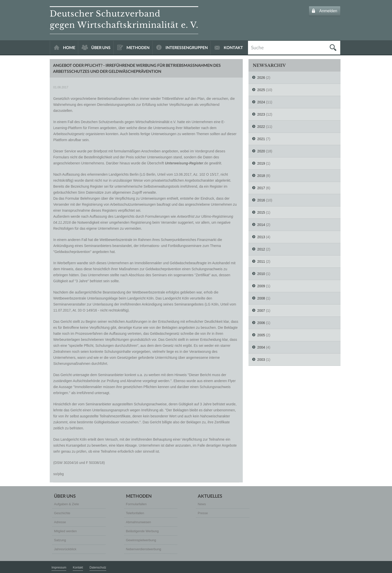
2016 (261, 200)
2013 (261, 237)
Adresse (60, 522)
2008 (261, 298)
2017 (261, 188)
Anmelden (328, 11)
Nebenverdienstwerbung (144, 549)
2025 (261, 90)
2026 (261, 78)
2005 (261, 335)
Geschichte (62, 513)
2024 (261, 102)
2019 (261, 163)
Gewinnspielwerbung (141, 540)
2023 (261, 114)
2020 (261, 151)
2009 (261, 286)
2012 (261, 249)
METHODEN (138, 47)
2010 (261, 274)
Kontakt (78, 567)
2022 (261, 127)
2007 (261, 311)
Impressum (59, 567)
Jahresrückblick (65, 549)
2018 (261, 176)
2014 (261, 225)
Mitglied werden (65, 531)
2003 (261, 360)
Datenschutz (98, 567)
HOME (69, 47)
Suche (257, 47)
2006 (261, 323)
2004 (261, 347)
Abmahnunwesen (138, 522)
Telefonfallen (135, 513)
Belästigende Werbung (142, 531)
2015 (261, 212)
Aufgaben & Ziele (66, 504)
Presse (203, 513)
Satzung (60, 540)
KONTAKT (233, 47)
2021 (261, 139)
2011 (261, 261)
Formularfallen (136, 504)
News (202, 504)
